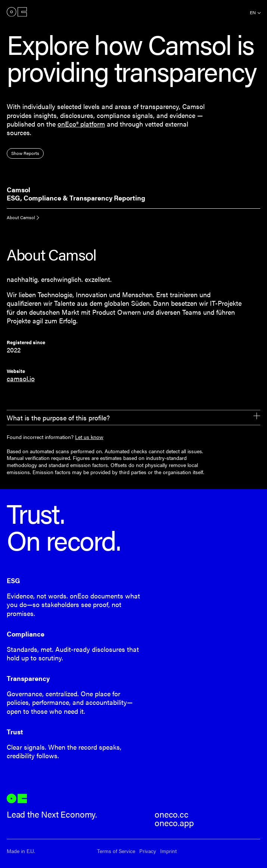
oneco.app (174, 823)
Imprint (168, 851)
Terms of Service (116, 851)
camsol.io (21, 378)
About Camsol (21, 217)
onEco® (17, 12)
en (253, 12)
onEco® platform (81, 124)
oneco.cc (172, 814)
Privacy (148, 851)
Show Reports (25, 153)
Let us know (89, 437)
